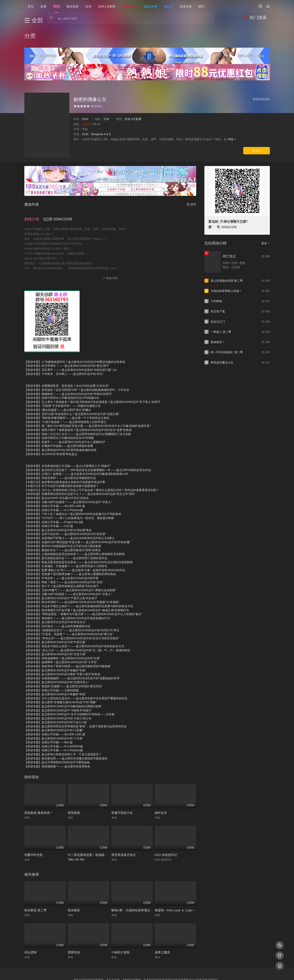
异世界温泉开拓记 (124, 831)
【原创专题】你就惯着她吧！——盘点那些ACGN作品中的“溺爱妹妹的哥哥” (72, 654)
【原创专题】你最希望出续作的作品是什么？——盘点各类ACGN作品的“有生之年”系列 (80, 470)
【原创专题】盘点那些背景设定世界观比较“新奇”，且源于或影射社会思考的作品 (75, 702)
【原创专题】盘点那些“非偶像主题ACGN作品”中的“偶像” (60, 678)
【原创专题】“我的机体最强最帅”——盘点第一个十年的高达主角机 (67, 394)
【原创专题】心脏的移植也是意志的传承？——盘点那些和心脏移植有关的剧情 (74, 530)
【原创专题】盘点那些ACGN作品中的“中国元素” (55, 618)
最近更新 (73, 6)
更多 (266, 222)
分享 (257, 130)
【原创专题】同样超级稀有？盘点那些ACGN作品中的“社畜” (62, 634)
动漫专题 (186, 6)
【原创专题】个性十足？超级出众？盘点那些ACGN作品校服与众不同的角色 (73, 490)
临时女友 (161, 789)
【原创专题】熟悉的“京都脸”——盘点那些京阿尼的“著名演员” (64, 662)
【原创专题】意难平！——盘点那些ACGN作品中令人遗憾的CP (65, 418)
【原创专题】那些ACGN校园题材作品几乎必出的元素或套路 (63, 522)
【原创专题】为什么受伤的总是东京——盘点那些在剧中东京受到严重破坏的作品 (76, 674)
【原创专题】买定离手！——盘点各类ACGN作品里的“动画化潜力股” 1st (70, 346)
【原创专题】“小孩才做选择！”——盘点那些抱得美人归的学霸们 (65, 398)
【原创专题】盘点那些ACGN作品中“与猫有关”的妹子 (58, 686)
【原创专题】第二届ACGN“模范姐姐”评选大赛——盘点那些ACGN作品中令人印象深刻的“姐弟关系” (88, 402)
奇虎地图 (164, 972)
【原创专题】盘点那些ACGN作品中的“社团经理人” (57, 658)
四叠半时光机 (34, 831)
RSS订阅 (97, 972)
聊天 (201, 6)
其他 (127, 98)
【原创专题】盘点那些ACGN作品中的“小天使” (54, 714)
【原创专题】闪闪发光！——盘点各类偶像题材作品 (57, 602)
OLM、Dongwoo (93, 113)
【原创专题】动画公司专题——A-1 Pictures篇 (54, 486)
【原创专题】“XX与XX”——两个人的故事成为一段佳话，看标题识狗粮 (69, 494)
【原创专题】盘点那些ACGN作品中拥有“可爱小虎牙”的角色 (62, 650)
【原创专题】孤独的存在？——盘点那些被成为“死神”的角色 (63, 526)
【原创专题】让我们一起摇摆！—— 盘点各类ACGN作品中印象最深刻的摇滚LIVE (76, 450)
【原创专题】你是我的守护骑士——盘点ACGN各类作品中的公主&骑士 (70, 514)
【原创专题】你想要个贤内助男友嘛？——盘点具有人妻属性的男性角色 (70, 550)
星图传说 (74, 928)
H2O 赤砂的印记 (166, 831)
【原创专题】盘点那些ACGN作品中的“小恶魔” (54, 706)
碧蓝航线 (74, 789)
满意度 (168, 6)
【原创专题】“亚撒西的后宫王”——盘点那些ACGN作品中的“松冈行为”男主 (72, 606)
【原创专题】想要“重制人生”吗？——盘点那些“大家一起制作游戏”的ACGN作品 (75, 546)
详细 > (232, 118)
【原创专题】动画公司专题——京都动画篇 (52, 666)
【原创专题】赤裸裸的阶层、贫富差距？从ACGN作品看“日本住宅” (67, 362)
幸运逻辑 (30, 928)
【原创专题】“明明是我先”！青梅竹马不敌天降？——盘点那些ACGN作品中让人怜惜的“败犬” (83, 590)
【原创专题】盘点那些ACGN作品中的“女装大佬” (55, 630)
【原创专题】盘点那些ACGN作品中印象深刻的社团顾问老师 (63, 682)
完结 (56, 6)
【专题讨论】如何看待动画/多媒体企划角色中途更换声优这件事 (65, 458)
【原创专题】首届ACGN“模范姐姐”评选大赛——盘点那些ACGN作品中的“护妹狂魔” (78, 518)
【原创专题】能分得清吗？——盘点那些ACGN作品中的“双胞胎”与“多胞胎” (72, 578)
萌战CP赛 (151, 6)
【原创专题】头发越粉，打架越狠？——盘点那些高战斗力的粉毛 (66, 542)
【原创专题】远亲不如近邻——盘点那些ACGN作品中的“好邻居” (65, 510)
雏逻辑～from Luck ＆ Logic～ (175, 886)
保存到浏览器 (261, 78)
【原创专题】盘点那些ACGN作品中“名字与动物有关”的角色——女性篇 (70, 690)
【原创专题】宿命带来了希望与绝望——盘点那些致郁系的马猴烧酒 (67, 642)
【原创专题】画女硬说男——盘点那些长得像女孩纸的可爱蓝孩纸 (66, 734)
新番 (43, 6)
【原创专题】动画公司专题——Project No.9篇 (54, 498)
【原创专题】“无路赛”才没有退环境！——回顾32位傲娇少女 (63, 382)
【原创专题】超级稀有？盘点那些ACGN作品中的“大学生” (61, 638)
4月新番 (136, 98)
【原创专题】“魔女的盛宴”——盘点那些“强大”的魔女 (58, 386)
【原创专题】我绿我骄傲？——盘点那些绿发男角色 (57, 742)
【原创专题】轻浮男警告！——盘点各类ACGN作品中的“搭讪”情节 (67, 342)
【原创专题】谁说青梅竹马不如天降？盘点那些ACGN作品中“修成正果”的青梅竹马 (77, 586)
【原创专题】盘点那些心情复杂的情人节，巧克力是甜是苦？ (63, 730)
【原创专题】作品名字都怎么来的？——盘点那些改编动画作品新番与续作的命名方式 (79, 582)
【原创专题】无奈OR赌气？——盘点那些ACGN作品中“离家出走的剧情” (70, 566)
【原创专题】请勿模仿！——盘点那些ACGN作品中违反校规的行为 (67, 594)
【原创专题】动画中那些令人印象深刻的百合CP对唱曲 (59, 414)
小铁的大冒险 (121, 928)
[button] (34, 196)
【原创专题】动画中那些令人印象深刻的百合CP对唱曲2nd (62, 374)
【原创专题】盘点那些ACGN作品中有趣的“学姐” (55, 670)
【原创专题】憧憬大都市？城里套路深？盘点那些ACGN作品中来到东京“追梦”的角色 (78, 406)
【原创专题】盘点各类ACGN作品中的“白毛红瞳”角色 (58, 506)
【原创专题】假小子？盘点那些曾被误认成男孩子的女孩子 (62, 562)
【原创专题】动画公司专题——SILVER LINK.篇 (55, 482)
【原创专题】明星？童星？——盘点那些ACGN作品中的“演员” (64, 558)
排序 (191, 183)
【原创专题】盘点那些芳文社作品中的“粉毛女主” (55, 598)
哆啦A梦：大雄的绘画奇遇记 (131, 886)
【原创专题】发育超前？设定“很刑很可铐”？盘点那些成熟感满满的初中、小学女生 (77, 366)
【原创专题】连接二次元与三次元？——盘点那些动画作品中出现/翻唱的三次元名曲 (78, 410)
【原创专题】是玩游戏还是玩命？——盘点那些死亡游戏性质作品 (66, 534)
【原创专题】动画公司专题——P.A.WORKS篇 (54, 722)
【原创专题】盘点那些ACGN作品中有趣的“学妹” (55, 646)
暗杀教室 (74, 886)
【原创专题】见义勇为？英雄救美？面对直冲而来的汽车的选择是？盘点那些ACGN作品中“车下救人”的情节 (92, 378)
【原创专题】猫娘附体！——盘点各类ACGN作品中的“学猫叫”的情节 (68, 370)
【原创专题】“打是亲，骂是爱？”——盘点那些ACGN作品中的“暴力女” (69, 610)
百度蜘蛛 (114, 972)
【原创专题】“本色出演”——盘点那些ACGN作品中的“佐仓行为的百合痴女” (72, 614)
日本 (106, 98)
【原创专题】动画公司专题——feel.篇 (48, 718)
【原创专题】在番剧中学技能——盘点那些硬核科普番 (59, 422)
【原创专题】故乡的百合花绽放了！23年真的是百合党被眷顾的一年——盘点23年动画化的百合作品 (88, 446)
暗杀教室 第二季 (35, 886)
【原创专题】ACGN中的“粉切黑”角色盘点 (51, 430)
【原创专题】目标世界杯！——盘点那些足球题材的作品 (60, 454)
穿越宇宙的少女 (122, 789)
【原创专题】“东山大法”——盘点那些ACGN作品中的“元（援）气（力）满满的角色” (78, 626)
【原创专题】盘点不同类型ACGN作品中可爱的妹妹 (57, 738)
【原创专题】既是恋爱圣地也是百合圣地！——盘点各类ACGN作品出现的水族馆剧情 (79, 538)
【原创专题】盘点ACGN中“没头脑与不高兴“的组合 (57, 474)
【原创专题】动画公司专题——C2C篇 (49, 502)
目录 (88, 6)
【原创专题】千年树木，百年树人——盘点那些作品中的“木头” (64, 350)
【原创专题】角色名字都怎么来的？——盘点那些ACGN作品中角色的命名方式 (74, 622)
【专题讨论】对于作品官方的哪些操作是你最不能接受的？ (62, 462)
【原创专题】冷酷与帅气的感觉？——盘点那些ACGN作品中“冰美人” (68, 478)
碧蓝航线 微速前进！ (39, 789)
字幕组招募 (130, 6)
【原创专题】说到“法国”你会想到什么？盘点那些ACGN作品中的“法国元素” (72, 390)
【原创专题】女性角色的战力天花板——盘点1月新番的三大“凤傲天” (68, 442)
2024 (85, 98)
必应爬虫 (197, 972)
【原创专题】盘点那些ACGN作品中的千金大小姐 (56, 698)
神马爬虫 (131, 972)
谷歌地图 (180, 972)
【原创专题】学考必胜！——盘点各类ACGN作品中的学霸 (61, 554)
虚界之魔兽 (162, 928)
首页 (31, 6)
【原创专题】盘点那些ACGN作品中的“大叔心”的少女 (58, 694)
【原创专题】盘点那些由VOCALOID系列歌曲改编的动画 (60, 426)
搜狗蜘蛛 (147, 972)
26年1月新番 (107, 6)
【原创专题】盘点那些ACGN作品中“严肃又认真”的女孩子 (61, 574)
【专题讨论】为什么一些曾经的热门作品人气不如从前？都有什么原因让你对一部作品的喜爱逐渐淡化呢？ (92, 466)
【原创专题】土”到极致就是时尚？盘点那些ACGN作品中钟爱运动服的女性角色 (75, 338)
